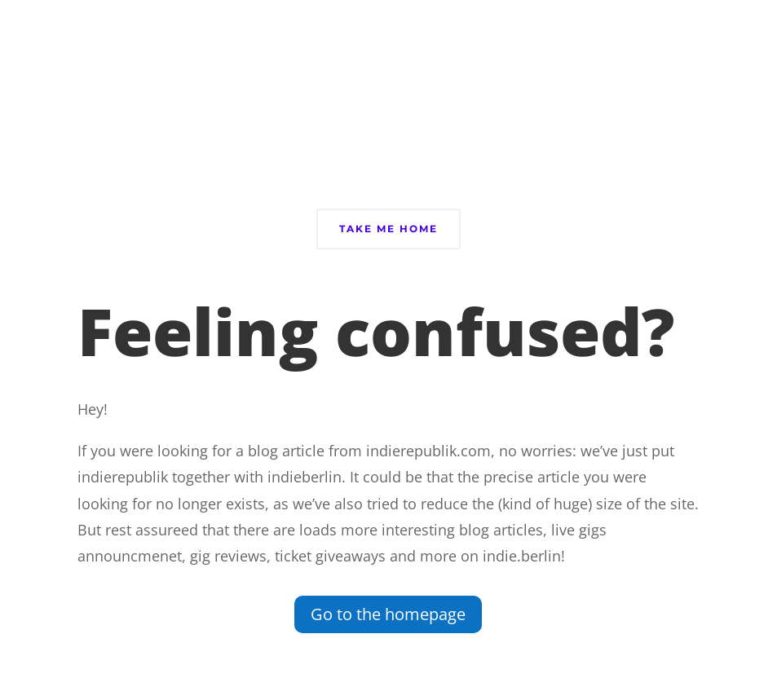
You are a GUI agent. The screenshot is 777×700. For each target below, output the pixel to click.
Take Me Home (388, 229)
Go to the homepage (388, 614)
